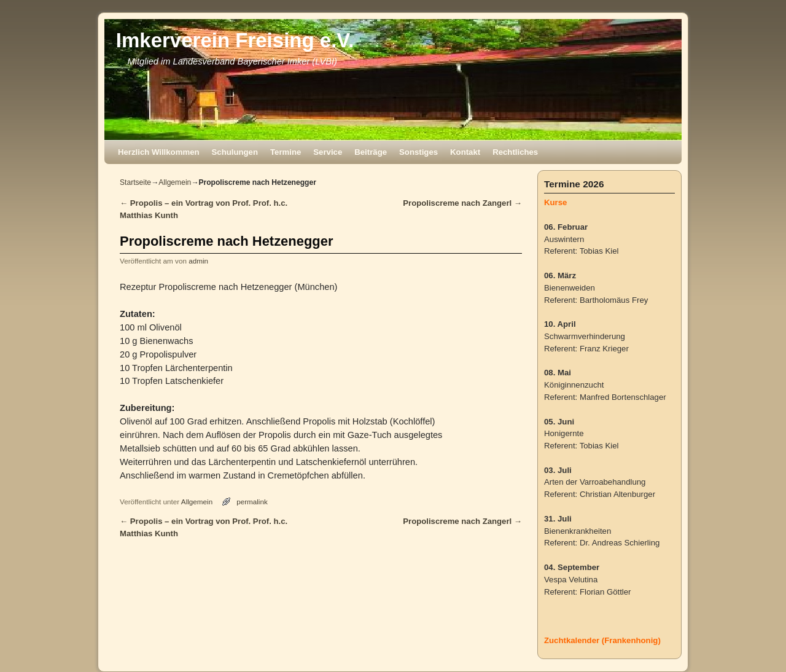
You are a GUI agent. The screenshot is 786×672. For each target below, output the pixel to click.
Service (328, 152)
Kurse (555, 202)
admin (198, 261)
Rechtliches (515, 152)
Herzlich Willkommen (159, 152)
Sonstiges (418, 152)
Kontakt (465, 152)
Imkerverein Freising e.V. (235, 40)
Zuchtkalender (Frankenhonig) (602, 640)
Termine (286, 152)
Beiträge (371, 152)
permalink (252, 502)
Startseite (135, 182)
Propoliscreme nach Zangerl (462, 203)
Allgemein (175, 182)
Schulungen (235, 152)
